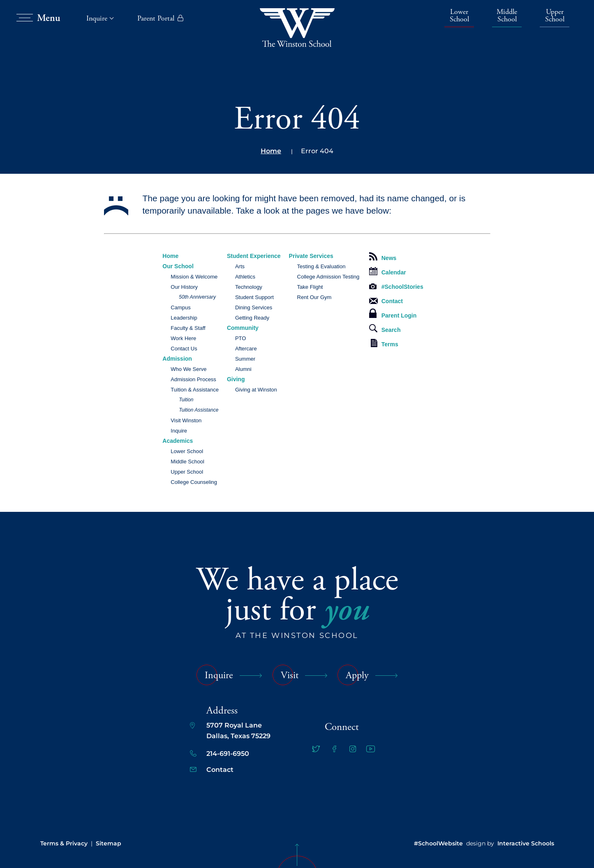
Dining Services (254, 307)
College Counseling (194, 482)
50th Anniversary (197, 297)
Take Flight (310, 287)
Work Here (183, 338)
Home (271, 151)
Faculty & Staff (188, 328)
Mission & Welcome (194, 277)
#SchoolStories (396, 287)
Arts (240, 266)
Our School (178, 266)
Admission (177, 359)
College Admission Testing (328, 277)
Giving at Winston (256, 390)
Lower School (459, 16)
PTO (241, 338)
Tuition (186, 400)
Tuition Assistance (199, 410)
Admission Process (193, 379)
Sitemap (109, 843)
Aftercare (246, 349)
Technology (249, 287)
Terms (385, 343)
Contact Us (184, 349)
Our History (184, 287)
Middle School (507, 16)
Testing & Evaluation (321, 266)
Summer (245, 359)
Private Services (311, 256)
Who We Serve (188, 369)
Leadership (184, 318)
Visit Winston (186, 420)
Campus (180, 307)
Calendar (388, 271)
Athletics (245, 277)
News (383, 257)
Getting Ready (252, 318)
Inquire (179, 431)
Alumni (243, 369)
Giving (236, 379)
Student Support (254, 297)
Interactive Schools (526, 843)
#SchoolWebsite (438, 843)
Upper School (555, 16)
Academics (178, 441)
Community (243, 328)
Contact (386, 301)
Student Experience (254, 256)
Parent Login (393, 314)
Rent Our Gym (314, 297)
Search (385, 329)
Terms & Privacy (64, 843)
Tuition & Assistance (195, 390)
